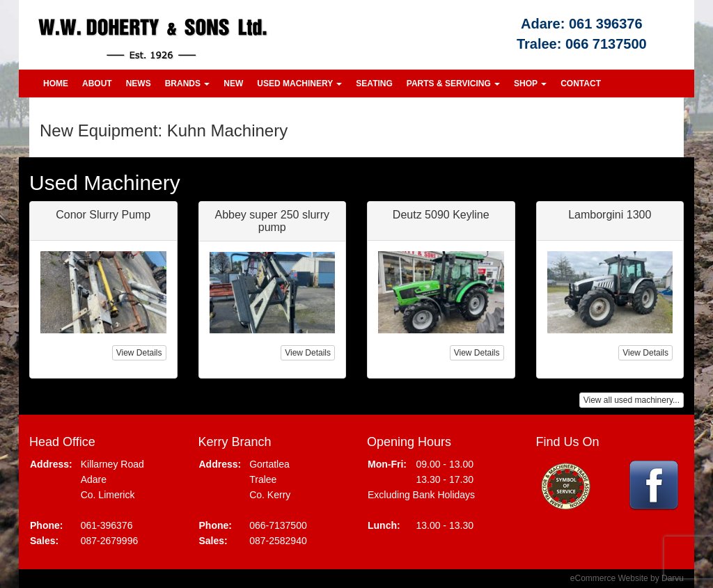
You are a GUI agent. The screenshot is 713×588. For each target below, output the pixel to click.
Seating (374, 84)
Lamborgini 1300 (610, 215)
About (97, 84)
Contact (581, 84)
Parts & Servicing (453, 84)
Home (56, 84)
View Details (139, 353)
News (139, 84)
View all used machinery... (632, 400)
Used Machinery (299, 84)
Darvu (673, 578)
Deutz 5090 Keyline (441, 215)
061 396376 (606, 24)
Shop (530, 84)
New (233, 84)
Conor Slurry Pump (103, 215)
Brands (188, 84)
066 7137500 (606, 44)
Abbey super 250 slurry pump (272, 221)
